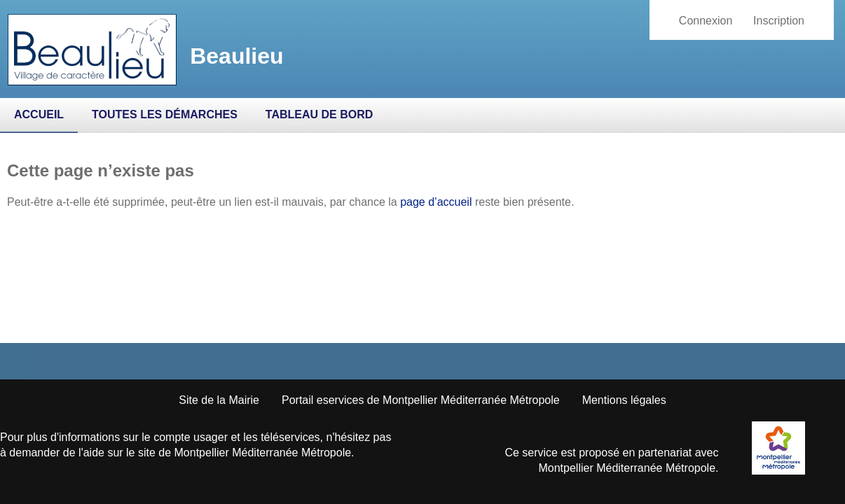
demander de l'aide (57, 453)
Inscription (779, 21)
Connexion (706, 21)
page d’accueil (436, 202)
